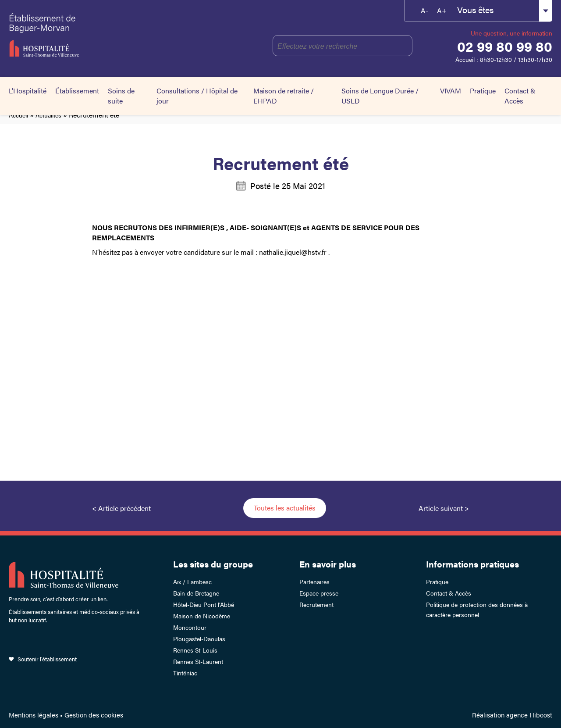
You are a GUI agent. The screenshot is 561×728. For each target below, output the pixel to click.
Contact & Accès (520, 96)
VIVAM (451, 91)
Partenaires (314, 582)
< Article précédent (121, 508)
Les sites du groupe (213, 564)
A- (424, 10)
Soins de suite (121, 96)
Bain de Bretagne (196, 593)
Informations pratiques (472, 564)
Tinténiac (185, 673)
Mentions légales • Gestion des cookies (66, 715)
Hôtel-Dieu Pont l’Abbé (204, 604)
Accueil (18, 115)
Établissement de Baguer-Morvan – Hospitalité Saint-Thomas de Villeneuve (84, 35)
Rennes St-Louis (195, 650)
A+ (442, 10)
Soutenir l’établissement (47, 659)
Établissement (77, 91)
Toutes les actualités (285, 508)
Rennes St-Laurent (198, 661)
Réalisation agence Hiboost (512, 715)
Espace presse (319, 593)
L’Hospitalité (28, 91)
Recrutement (316, 604)
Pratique (483, 91)
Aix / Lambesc (192, 582)
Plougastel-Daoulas (199, 639)
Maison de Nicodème (202, 616)
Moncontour (190, 627)
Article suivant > (444, 508)
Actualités (48, 115)
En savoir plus (328, 564)
